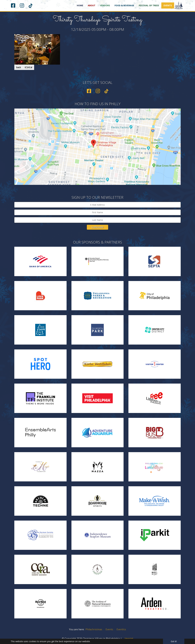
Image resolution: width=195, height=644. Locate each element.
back (19, 67)
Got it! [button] (174, 641)
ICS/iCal (28, 67)
